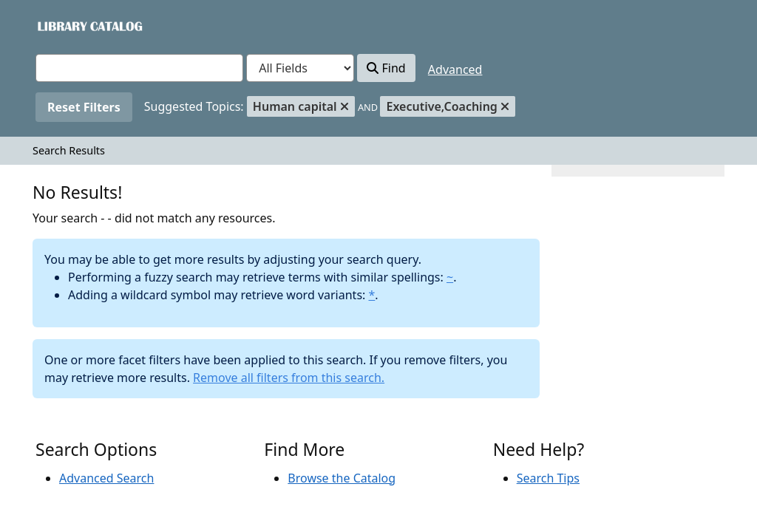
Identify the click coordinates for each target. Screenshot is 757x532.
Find (386, 68)
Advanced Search (106, 478)
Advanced (455, 69)
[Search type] (300, 68)
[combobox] (139, 68)
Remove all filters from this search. (289, 378)
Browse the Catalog (342, 478)
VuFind (61, 25)
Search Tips (548, 478)
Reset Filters (84, 107)
